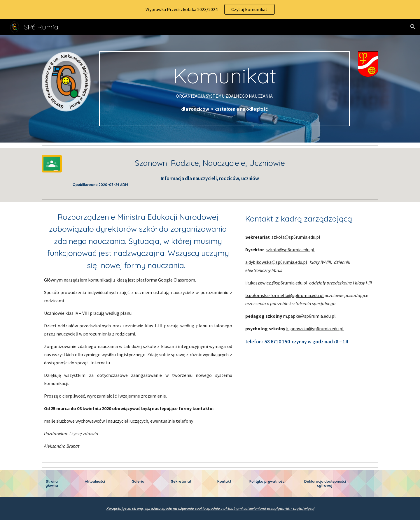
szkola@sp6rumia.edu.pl (296, 237)
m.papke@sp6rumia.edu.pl (309, 316)
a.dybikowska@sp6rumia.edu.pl (276, 262)
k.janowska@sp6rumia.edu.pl (315, 328)
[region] (210, 9)
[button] (413, 27)
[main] (224, 89)
